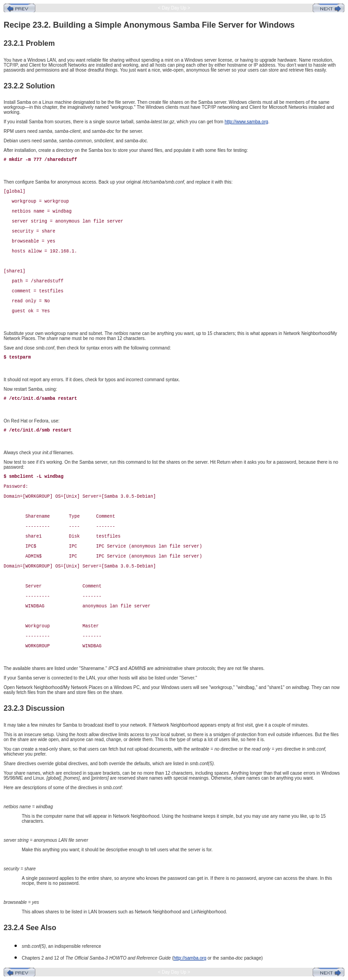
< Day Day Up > (174, 8)
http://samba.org (190, 958)
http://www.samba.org (246, 122)
